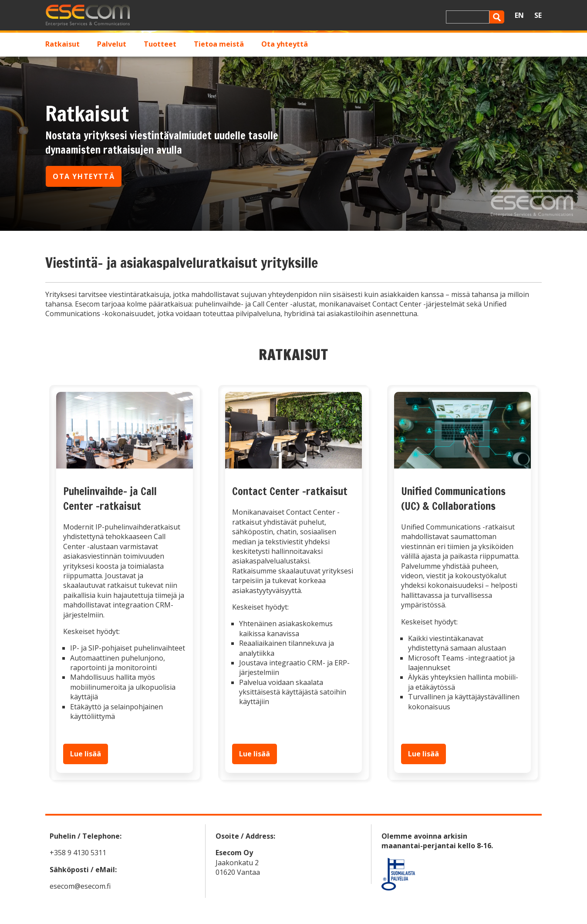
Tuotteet (160, 44)
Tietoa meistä (219, 44)
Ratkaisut (62, 44)
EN (519, 15)
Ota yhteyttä (285, 44)
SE (538, 15)
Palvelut (112, 44)
